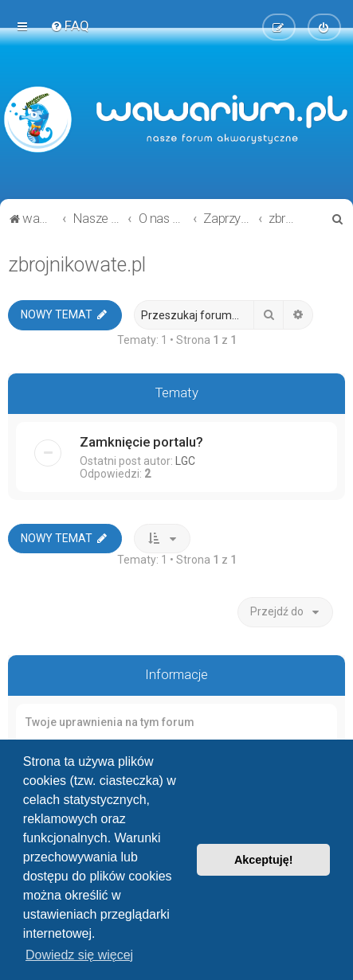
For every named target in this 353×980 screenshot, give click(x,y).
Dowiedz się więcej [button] (79, 955)
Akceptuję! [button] (264, 860)
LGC (185, 461)
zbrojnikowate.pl (77, 265)
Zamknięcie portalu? (141, 442)
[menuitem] (70, 25)
